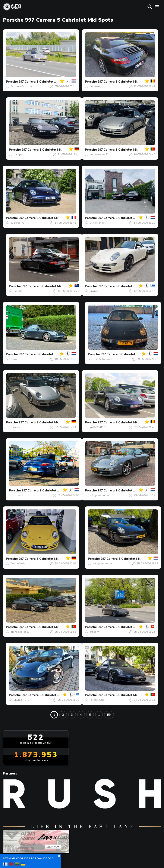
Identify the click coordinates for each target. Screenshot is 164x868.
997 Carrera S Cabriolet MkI (39, 82)
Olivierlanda (97, 223)
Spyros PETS (97, 291)
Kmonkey (95, 86)
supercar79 (17, 223)
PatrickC (18, 291)
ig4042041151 (98, 427)
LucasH (18, 495)
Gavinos (15, 427)
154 (109, 715)
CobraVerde (18, 564)
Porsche (12, 82)
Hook (14, 359)
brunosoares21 (99, 154)
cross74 (94, 632)
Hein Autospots (102, 359)
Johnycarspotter (99, 495)
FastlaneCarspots (22, 86)
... (99, 715)
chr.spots (19, 154)
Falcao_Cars (97, 700)
